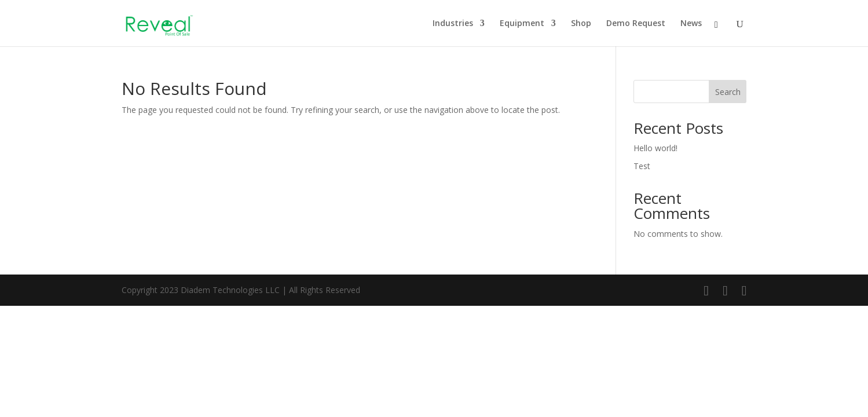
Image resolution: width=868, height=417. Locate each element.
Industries (453, 24)
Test (642, 166)
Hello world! (655, 148)
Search (728, 92)
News (691, 24)
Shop (581, 24)
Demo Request (636, 24)
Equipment (522, 24)
